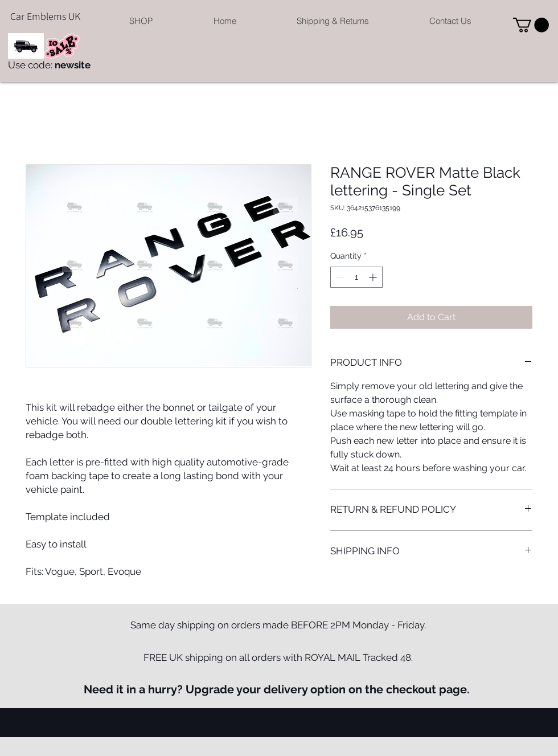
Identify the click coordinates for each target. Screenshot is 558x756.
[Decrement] (339, 277)
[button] (141, 21)
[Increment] (374, 277)
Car (17, 16)
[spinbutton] (356, 277)
